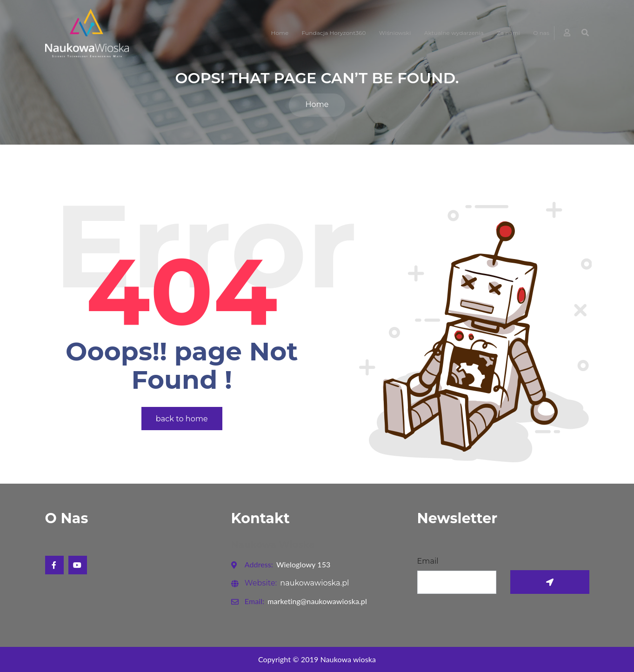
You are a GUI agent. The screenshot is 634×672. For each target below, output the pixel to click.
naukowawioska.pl (297, 583)
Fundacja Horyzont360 (334, 33)
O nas (541, 33)
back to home (182, 419)
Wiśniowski (395, 33)
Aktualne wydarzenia (454, 33)
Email (428, 561)
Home (280, 33)
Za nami (508, 33)
